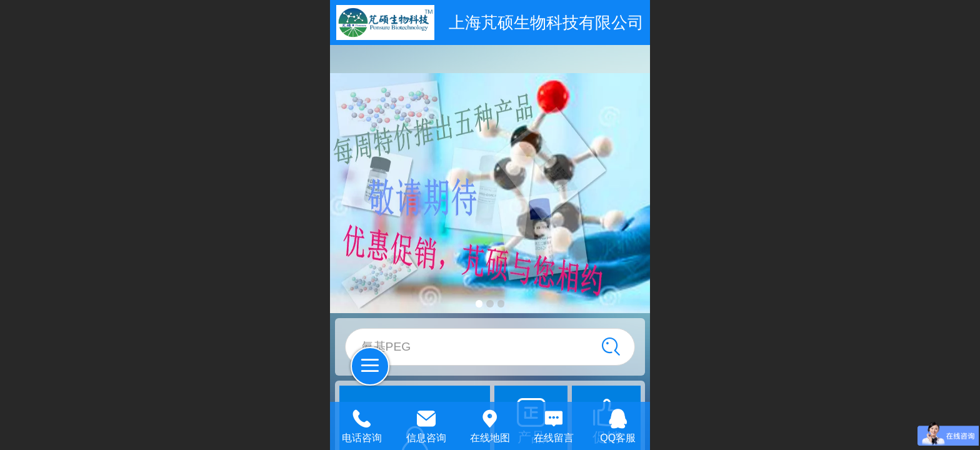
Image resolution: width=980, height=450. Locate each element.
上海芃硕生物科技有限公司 (546, 22)
